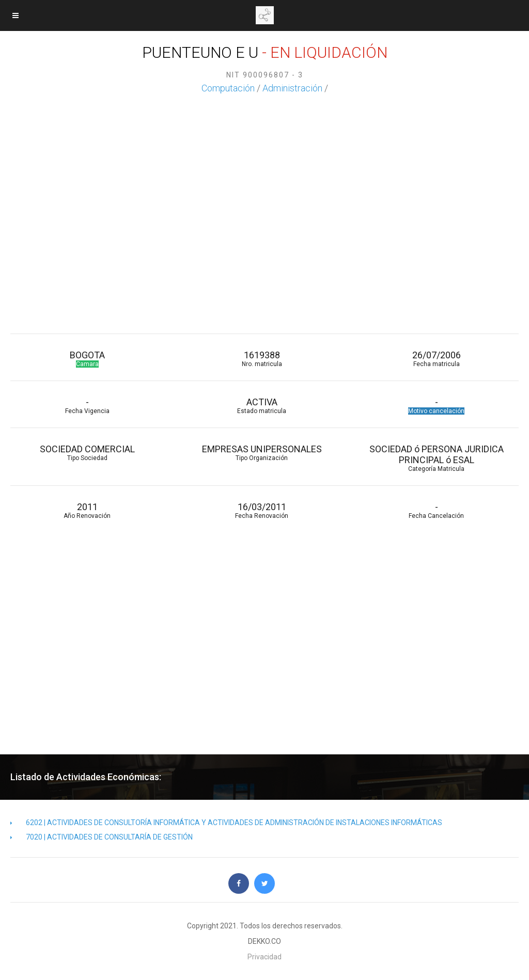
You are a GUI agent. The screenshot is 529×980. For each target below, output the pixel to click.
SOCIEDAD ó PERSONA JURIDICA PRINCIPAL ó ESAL (437, 458)
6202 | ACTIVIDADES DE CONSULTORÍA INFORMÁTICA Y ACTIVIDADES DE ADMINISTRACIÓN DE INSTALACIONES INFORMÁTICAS (226, 823)
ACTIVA (262, 406)
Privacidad (264, 957)
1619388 (262, 359)
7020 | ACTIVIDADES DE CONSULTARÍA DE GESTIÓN (102, 837)
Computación (228, 88)
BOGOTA (87, 359)
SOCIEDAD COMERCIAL (87, 453)
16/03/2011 (262, 510)
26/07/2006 (437, 359)
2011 (87, 510)
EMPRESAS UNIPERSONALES (262, 453)
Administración (292, 88)
